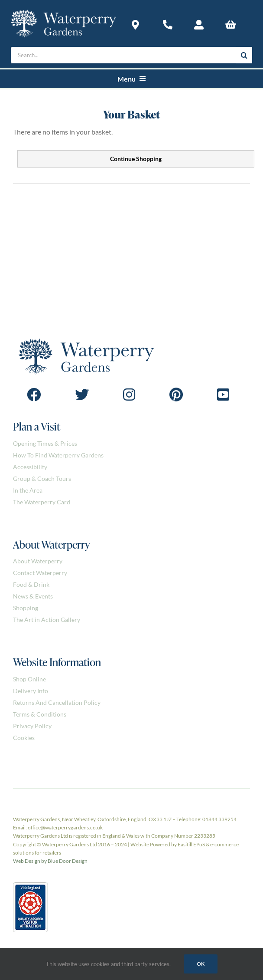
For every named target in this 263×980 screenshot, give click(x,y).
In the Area (28, 490)
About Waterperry (38, 561)
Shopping (26, 608)
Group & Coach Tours (42, 478)
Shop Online (29, 679)
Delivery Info (31, 691)
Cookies (24, 738)
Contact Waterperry (40, 573)
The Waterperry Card (42, 502)
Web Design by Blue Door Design (50, 861)
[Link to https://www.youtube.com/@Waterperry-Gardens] (223, 395)
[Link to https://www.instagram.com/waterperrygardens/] (129, 395)
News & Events (33, 596)
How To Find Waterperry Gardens (58, 455)
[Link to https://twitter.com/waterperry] (82, 395)
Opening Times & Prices (45, 443)
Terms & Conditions (40, 714)
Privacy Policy (32, 726)
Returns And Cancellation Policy (57, 702)
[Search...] (123, 55)
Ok (201, 964)
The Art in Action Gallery (47, 620)
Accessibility (30, 467)
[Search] (244, 55)
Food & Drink (31, 584)
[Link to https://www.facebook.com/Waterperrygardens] (34, 395)
